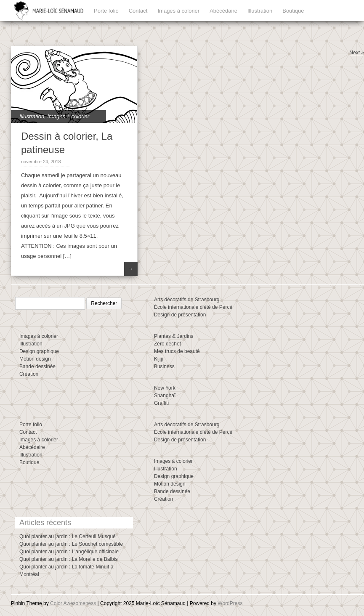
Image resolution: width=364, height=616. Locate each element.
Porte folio (106, 11)
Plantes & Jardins (174, 336)
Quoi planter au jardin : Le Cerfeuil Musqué (68, 536)
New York (165, 388)
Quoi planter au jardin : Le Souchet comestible (71, 544)
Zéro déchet (167, 344)
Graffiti (161, 403)
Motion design (35, 359)
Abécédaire (223, 11)
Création (29, 374)
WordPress (230, 603)
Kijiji (158, 359)
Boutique (293, 11)
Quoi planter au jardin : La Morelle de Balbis (68, 559)
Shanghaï (165, 396)
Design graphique (39, 351)
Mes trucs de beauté (177, 351)
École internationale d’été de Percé (193, 307)
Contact (138, 11)
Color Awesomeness (73, 603)
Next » (357, 53)
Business (164, 366)
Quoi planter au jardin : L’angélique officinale (69, 552)
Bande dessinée (37, 366)
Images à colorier (178, 11)
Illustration (260, 11)
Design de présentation (180, 315)
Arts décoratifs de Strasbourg (187, 300)
